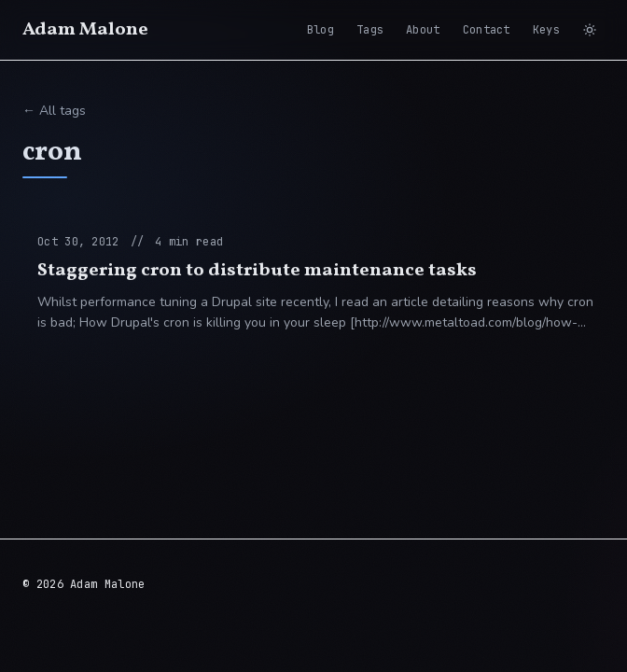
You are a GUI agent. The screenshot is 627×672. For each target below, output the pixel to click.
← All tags (54, 111)
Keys (546, 30)
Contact (487, 30)
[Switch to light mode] (590, 30)
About (423, 30)
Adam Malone (85, 30)
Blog (320, 30)
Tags (370, 30)
